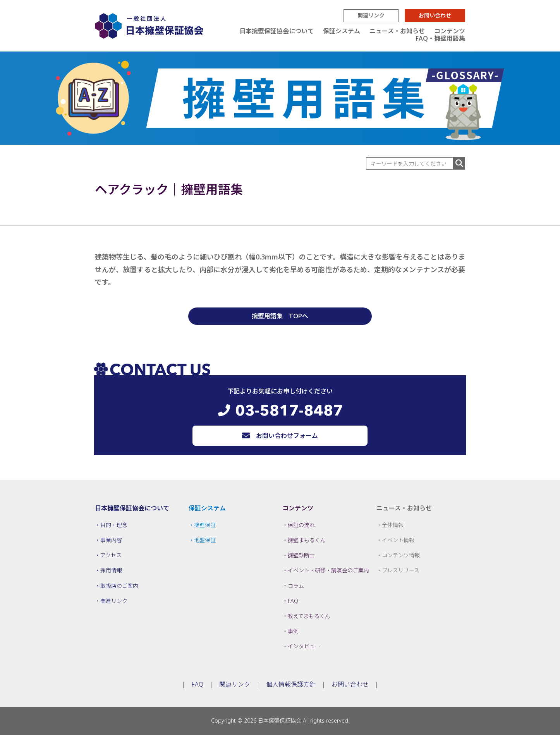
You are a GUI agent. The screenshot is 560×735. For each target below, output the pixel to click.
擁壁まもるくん (307, 540)
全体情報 (393, 525)
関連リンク (371, 15)
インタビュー (304, 646)
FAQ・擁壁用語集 (440, 38)
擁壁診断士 (301, 555)
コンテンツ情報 (401, 555)
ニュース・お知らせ (397, 31)
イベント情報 (398, 540)
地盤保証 (205, 540)
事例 (293, 631)
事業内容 (111, 540)
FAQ (293, 601)
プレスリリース (401, 570)
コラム (296, 586)
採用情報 (111, 570)
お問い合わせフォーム (287, 436)
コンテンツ (450, 31)
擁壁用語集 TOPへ (280, 316)
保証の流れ (301, 525)
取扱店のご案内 (119, 586)
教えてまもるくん (309, 616)
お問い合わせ (435, 15)
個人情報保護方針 (291, 684)
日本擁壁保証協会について (277, 31)
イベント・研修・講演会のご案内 (328, 570)
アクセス (111, 555)
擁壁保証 (205, 525)
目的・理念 (114, 525)
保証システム (342, 31)
